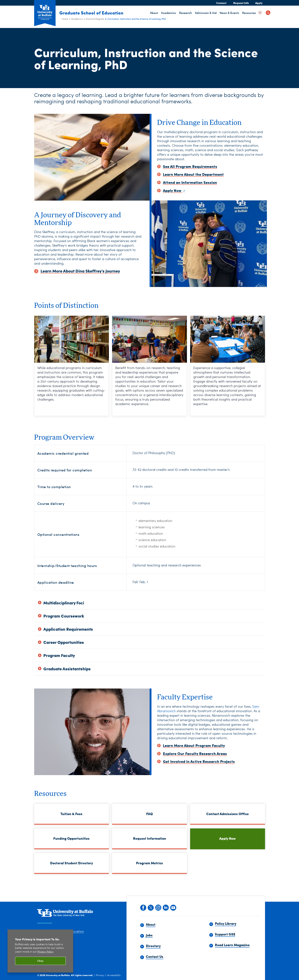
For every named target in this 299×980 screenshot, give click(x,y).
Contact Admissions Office (227, 814)
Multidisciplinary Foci (64, 603)
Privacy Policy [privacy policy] (45, 952)
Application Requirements (68, 629)
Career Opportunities (64, 642)
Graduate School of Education (94, 13)
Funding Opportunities (71, 838)
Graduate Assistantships (67, 669)
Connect (221, 3)
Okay (40, 961)
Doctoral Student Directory (72, 863)
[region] (40, 951)
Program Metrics (149, 863)
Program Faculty (59, 655)
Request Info (241, 3)
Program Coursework (64, 616)
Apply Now (227, 838)
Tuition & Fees (71, 814)
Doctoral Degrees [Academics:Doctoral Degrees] (95, 19)
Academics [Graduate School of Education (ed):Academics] (77, 19)
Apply (259, 3)
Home (65, 19)
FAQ (149, 814)
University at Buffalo (58, 975)
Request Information (150, 838)
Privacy (100, 975)
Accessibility (114, 975)
